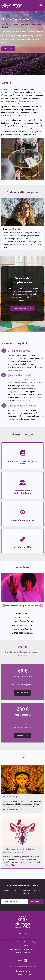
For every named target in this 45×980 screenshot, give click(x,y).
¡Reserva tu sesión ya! (22, 308)
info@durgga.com (24, 974)
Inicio (12, 942)
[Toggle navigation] (41, 5)
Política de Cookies (23, 952)
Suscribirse (36, 902)
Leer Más (20, 810)
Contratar (22, 693)
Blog (34, 942)
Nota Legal (14, 949)
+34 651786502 (24, 971)
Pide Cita (8, 49)
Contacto (27, 942)
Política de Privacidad (27, 949)
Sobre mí (19, 942)
